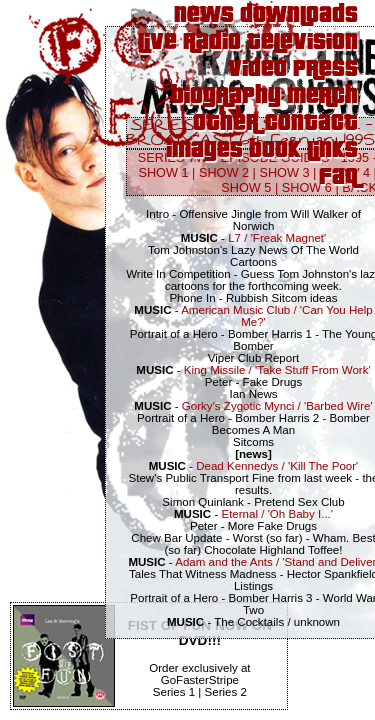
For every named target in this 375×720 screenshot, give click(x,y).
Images (204, 150)
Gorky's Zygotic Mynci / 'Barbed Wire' (277, 406)
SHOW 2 (224, 172)
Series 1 (174, 692)
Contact (311, 123)
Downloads (299, 15)
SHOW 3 (284, 172)
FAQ (338, 177)
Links (332, 150)
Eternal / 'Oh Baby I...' (277, 514)
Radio (212, 42)
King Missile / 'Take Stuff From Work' (277, 370)
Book (275, 150)
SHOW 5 (246, 187)
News (204, 15)
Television (302, 42)
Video (257, 69)
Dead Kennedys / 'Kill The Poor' (277, 466)
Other (226, 123)
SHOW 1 (163, 172)
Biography (226, 96)
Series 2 (226, 692)
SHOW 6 (307, 187)
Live (157, 42)
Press (325, 69)
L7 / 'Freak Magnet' (277, 238)
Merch (322, 96)
